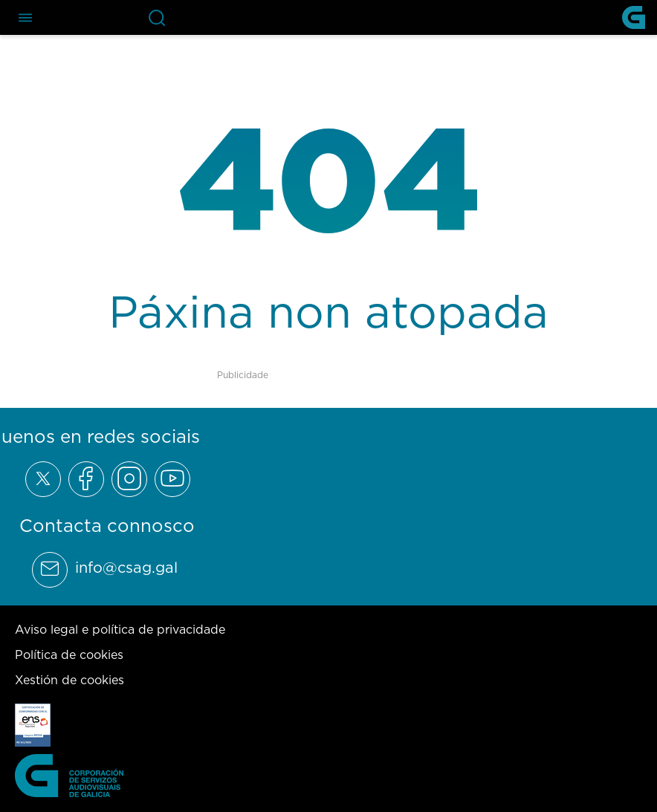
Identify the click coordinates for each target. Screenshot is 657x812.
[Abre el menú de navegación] (25, 17)
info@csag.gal (126, 568)
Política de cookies (69, 655)
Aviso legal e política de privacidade (120, 629)
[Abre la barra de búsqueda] (157, 17)
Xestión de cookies (69, 680)
